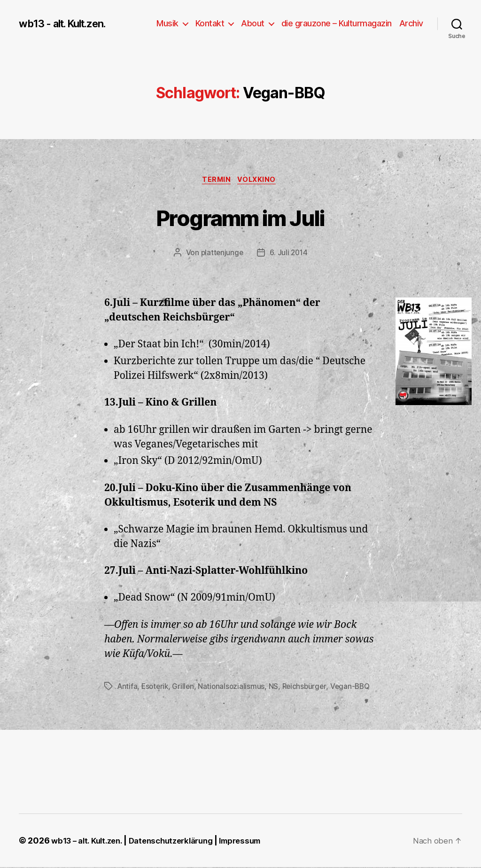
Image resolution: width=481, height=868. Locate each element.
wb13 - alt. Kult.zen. (68, 23)
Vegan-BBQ (356, 688)
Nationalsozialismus (235, 688)
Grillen (186, 688)
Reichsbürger (309, 688)
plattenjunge (221, 254)
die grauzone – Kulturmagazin (337, 23)
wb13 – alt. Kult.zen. (90, 841)
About (253, 23)
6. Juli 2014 (289, 254)
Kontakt (210, 23)
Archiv (411, 23)
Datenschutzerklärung (181, 841)
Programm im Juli (240, 217)
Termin (216, 181)
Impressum (256, 841)
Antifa (128, 688)
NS (277, 688)
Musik (167, 23)
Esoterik (157, 688)
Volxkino (260, 181)
